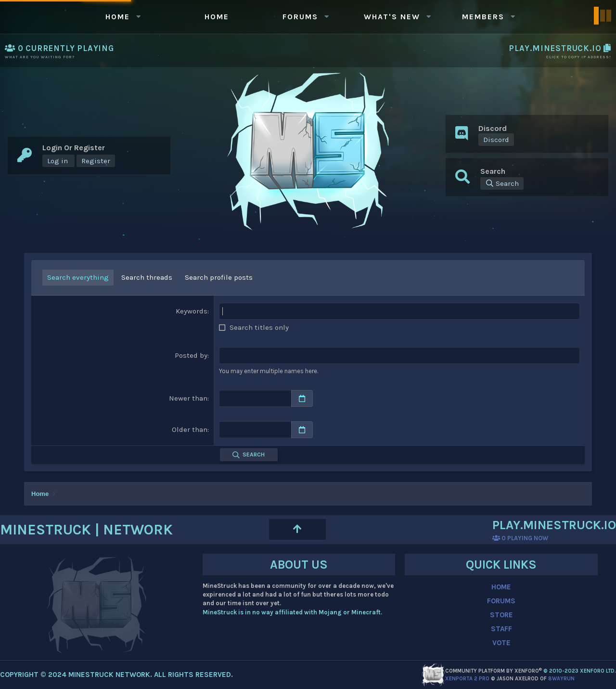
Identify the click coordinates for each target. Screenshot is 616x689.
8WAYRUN (561, 679)
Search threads (147, 277)
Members (483, 17)
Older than (190, 429)
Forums (300, 17)
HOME (501, 587)
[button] (138, 17)
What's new (392, 17)
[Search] (502, 183)
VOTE (501, 643)
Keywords (192, 311)
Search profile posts (219, 277)
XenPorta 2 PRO (467, 679)
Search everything (78, 277)
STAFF (501, 629)
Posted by (191, 355)
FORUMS (501, 601)
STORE (501, 615)
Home (118, 17)
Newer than (188, 398)
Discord (496, 140)
